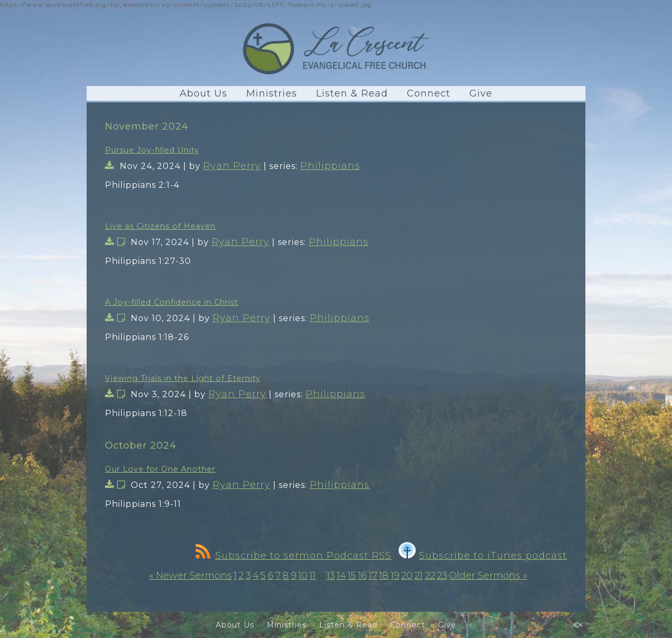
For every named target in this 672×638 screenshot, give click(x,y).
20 (407, 576)
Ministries (272, 93)
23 (442, 576)
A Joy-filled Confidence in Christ (172, 302)
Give (481, 93)
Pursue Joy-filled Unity (152, 150)
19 (395, 576)
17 (373, 576)
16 (363, 576)
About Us (203, 93)
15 (352, 576)
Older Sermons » (488, 576)
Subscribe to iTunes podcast (483, 556)
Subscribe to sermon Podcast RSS (293, 556)
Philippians (330, 166)
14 (341, 576)
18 (384, 576)
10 (303, 576)
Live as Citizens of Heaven (160, 226)
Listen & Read (352, 93)
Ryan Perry (232, 166)
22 (430, 576)
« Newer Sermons (191, 576)
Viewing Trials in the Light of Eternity (183, 378)
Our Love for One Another (160, 469)
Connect (429, 93)
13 (331, 576)
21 (418, 576)
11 (312, 576)
